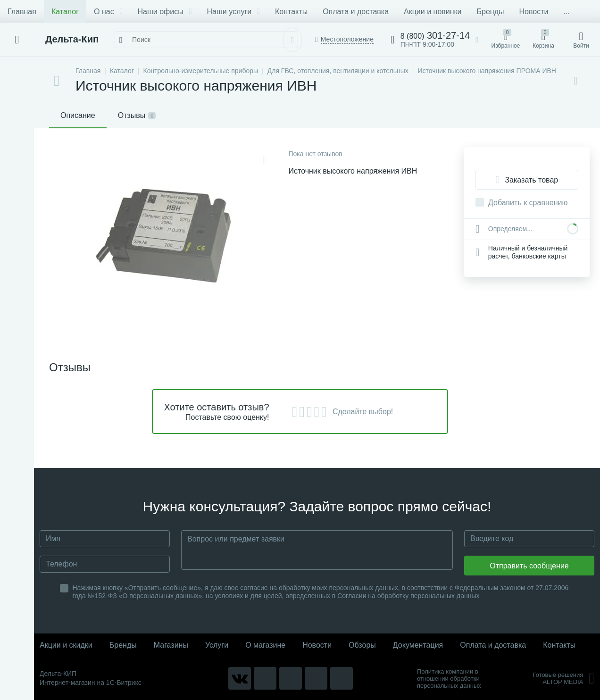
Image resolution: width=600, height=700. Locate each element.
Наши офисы (165, 12)
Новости (533, 12)
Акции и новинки (433, 12)
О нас (108, 12)
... (566, 12)
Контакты (291, 12)
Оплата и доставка (356, 12)
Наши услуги (233, 12)
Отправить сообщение (529, 566)
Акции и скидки (66, 645)
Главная (22, 12)
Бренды (491, 12)
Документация (418, 645)
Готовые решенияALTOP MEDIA (563, 678)
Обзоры (362, 645)
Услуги (217, 645)
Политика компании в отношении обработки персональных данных (449, 679)
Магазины (171, 645)
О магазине (265, 645)
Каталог (65, 12)
